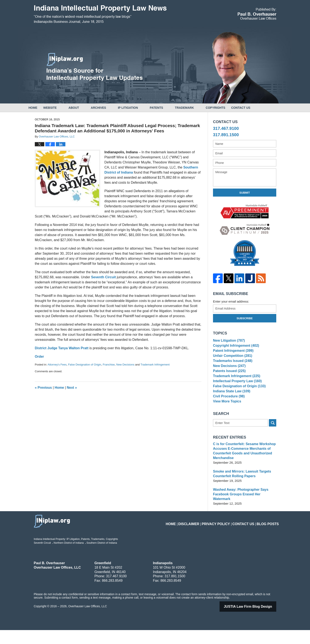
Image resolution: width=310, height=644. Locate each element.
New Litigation (228, 341)
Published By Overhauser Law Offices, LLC (257, 14)
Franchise (109, 365)
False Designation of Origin (85, 365)
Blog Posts (269, 535)
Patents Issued (228, 380)
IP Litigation (140, 108)
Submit (245, 193)
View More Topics (226, 419)
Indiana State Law (230, 406)
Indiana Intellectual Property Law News (100, 14)
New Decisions (125, 365)
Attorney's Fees (57, 365)
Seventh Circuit (103, 277)
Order (39, 357)
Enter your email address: (231, 301)
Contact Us (258, 108)
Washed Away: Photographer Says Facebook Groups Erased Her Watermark (244, 510)
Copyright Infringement (235, 348)
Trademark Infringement (155, 365)
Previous (43, 388)
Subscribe (245, 318)
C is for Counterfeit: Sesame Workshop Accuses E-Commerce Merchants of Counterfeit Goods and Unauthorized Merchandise (242, 469)
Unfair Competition (231, 361)
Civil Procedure (228, 413)
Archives (110, 108)
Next (72, 388)
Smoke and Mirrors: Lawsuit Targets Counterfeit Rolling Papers (240, 492)
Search (273, 441)
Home (39, 108)
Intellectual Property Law (236, 393)
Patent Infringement (232, 354)
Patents (168, 108)
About (86, 108)
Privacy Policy (224, 535)
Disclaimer (201, 535)
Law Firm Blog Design (253, 620)
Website (62, 108)
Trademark (196, 108)
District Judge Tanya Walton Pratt (62, 348)
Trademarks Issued (231, 367)
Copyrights (227, 108)
